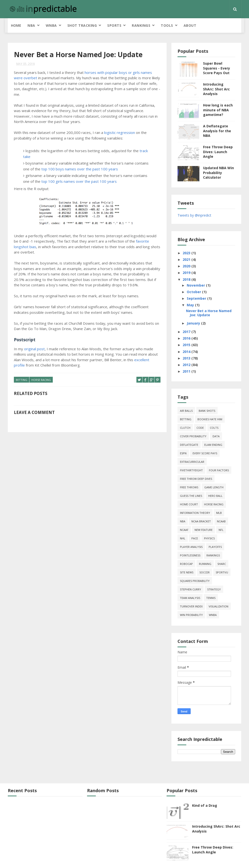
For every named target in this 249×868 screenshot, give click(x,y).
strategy (214, 589)
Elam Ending (213, 445)
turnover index (191, 606)
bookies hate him (210, 419)
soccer (205, 572)
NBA (31, 25)
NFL (221, 530)
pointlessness (190, 555)
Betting (22, 380)
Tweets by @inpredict (194, 215)
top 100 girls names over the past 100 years (79, 181)
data (216, 436)
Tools (167, 25)
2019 (187, 273)
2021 (187, 259)
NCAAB (221, 521)
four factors (219, 470)
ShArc (222, 564)
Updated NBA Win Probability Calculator (218, 173)
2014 (187, 352)
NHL (183, 538)
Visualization (218, 606)
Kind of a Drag (205, 805)
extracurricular (192, 462)
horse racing (41, 380)
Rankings (141, 25)
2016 (187, 338)
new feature (204, 530)
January (194, 323)
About (190, 25)
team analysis (190, 598)
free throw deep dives (196, 479)
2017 (187, 332)
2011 (187, 371)
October (194, 292)
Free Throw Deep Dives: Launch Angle (218, 152)
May (191, 305)
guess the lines (191, 496)
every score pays (205, 453)
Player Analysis (191, 547)
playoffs (215, 547)
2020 (187, 266)
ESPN (183, 453)
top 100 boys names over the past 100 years (80, 169)
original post (34, 349)
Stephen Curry (191, 589)
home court (189, 504)
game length (214, 487)
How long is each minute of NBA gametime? (218, 110)
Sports (114, 25)
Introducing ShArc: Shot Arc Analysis (216, 89)
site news (187, 572)
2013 (187, 358)
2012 (187, 365)
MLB (219, 513)
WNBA (51, 25)
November (196, 285)
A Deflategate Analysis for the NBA (217, 131)
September (197, 298)
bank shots (207, 411)
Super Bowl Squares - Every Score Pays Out (217, 68)
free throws (189, 487)
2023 (187, 253)
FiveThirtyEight (191, 470)
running (205, 564)
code (200, 428)
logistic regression (120, 132)
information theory (195, 513)
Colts (214, 428)
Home (16, 25)
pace (195, 538)
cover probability (193, 436)
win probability (191, 615)
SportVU (222, 572)
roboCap (186, 564)
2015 (187, 345)
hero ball (215, 496)
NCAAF (184, 530)
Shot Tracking (82, 25)
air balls (186, 411)
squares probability (195, 581)
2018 (187, 279)
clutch (185, 428)
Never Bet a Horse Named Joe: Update (209, 313)
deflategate (189, 445)
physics (209, 538)
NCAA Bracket (201, 521)
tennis (211, 598)
